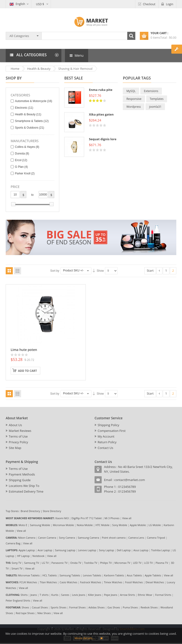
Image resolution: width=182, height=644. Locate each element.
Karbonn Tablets (114, 575)
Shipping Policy (108, 425)
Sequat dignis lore (103, 139)
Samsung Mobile (40, 525)
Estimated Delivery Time (26, 491)
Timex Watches (113, 582)
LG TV (45, 563)
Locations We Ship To (24, 486)
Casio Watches (68, 582)
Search (131, 36)
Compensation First (112, 431)
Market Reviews (20, 431)
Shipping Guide (20, 480)
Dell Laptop (124, 550)
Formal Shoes (77, 607)
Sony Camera (67, 538)
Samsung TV (32, 563)
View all (127, 518)
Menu (77, 55)
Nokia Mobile (85, 525)
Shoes (25, 607)
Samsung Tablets (70, 575)
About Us (15, 425)
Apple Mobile (138, 525)
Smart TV (17, 568)
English (17, 4)
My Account (106, 436)
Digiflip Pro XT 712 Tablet (87, 518)
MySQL (131, 91)
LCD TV (149, 563)
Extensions (151, 91)
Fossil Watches (134, 582)
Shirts (24, 595)
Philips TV (106, 563)
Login (170, 4)
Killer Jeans (95, 595)
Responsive (134, 99)
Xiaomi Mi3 (62, 518)
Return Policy (107, 442)
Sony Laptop (106, 550)
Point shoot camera (114, 538)
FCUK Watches (28, 582)
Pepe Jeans (111, 595)
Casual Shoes (40, 607)
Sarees (65, 595)
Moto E (23, 525)
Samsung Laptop (65, 550)
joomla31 (155, 107)
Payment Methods (22, 474)
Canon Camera (47, 538)
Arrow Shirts (128, 595)
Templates (157, 99)
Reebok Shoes (149, 607)
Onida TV (76, 563)
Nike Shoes (44, 613)
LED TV (137, 563)
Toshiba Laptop (161, 550)
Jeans (34, 595)
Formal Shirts (163, 595)
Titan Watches (48, 582)
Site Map (15, 448)
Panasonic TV (59, 563)
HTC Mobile (102, 525)
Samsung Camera (88, 538)
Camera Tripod (156, 538)
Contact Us (105, 448)
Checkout (149, 4)
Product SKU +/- (73, 271)
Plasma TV (162, 563)
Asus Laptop (141, 550)
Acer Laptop (45, 550)
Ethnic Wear (145, 595)
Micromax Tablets (29, 575)
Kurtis (55, 595)
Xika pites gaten (101, 114)
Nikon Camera (27, 538)
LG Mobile (155, 525)
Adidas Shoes (96, 607)
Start (150, 271)
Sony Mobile (120, 525)
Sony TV (17, 563)
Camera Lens (136, 538)
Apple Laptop (27, 550)
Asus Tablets (134, 575)
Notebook (39, 556)
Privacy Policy (18, 442)
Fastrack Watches (91, 582)
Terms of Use (18, 436)
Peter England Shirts (18, 600)
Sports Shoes (59, 607)
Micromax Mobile (63, 525)
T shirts (44, 595)
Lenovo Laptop (87, 550)
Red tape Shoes (25, 613)
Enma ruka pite (101, 90)
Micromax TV (122, 563)
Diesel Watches (155, 582)
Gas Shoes (114, 607)
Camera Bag (13, 543)
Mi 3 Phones (112, 518)
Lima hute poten (24, 350)
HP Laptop (23, 556)
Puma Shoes (130, 607)
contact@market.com (130, 480)
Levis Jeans (79, 595)
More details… (85, 638)
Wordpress (134, 107)
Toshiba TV (91, 563)
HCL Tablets (50, 575)
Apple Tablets (153, 575)
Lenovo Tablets (92, 575)
